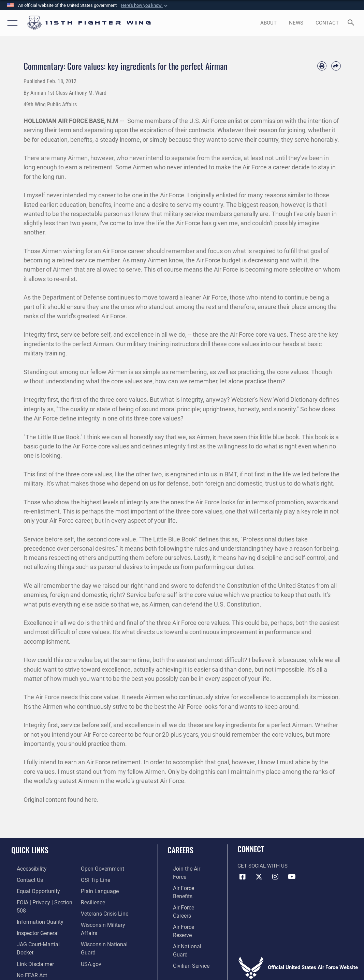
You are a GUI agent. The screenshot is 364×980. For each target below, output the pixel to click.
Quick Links (30, 850)
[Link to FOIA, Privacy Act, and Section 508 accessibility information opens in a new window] (42, 900)
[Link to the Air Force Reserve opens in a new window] (188, 900)
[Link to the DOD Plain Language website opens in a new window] (98, 890)
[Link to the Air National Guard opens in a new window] (188, 911)
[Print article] (322, 66)
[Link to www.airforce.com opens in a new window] (188, 868)
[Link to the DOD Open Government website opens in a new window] (101, 868)
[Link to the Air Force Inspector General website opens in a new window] (31, 921)
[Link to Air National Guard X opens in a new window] (259, 877)
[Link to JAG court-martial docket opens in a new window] (41, 931)
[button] (145, 5)
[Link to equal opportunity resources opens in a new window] (32, 890)
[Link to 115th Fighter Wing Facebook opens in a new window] (243, 877)
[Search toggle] (352, 23)
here (91, 800)
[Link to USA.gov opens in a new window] (91, 942)
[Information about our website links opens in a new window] (29, 942)
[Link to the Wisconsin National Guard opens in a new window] (111, 931)
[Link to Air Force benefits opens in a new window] (188, 879)
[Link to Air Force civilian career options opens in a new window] (185, 921)
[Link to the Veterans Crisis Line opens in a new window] (104, 911)
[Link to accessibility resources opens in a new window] (26, 868)
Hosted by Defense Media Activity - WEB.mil (182, 965)
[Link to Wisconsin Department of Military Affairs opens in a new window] (110, 921)
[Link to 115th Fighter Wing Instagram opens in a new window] (275, 877)
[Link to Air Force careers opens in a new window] (187, 890)
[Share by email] (336, 66)
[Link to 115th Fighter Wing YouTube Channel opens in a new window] (292, 877)
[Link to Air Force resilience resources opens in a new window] (93, 900)
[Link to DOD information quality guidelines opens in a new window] (33, 911)
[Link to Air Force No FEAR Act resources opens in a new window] (26, 953)
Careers (180, 850)
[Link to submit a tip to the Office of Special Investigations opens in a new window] (94, 879)
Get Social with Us (263, 866)
